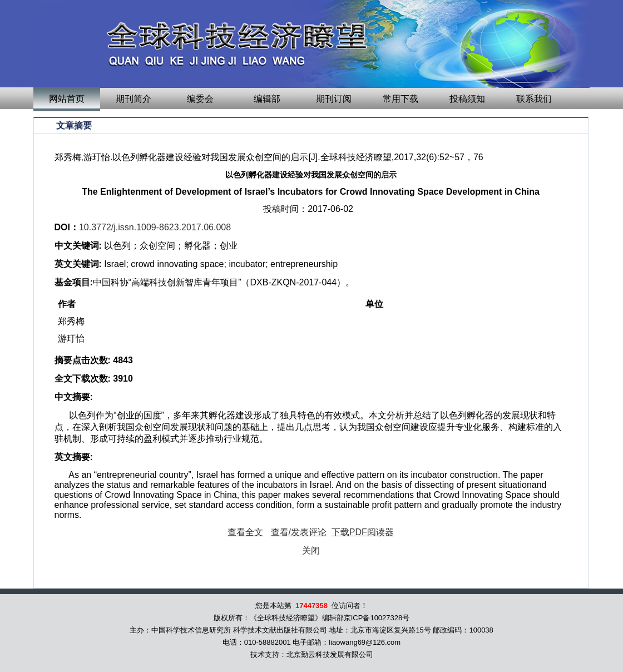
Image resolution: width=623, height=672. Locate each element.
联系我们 (534, 99)
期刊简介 (133, 99)
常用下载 (400, 99)
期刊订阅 (334, 99)
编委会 (200, 99)
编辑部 (267, 99)
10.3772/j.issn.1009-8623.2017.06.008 (155, 227)
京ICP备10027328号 (377, 618)
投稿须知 (467, 99)
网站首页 (67, 99)
